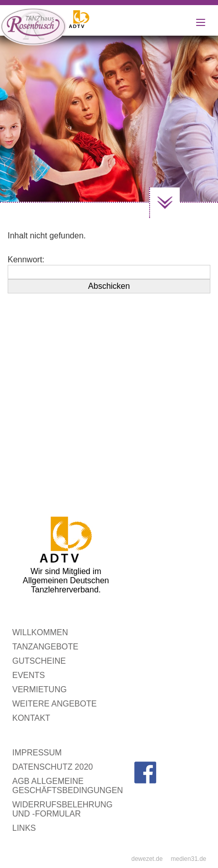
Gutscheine (39, 661)
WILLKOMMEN (40, 632)
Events (29, 675)
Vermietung (40, 689)
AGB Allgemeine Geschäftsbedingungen (68, 786)
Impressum (37, 753)
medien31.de (189, 859)
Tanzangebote (45, 647)
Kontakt (31, 718)
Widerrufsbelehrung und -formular (62, 809)
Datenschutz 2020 (53, 767)
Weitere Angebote (54, 704)
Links (24, 828)
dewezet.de (147, 859)
